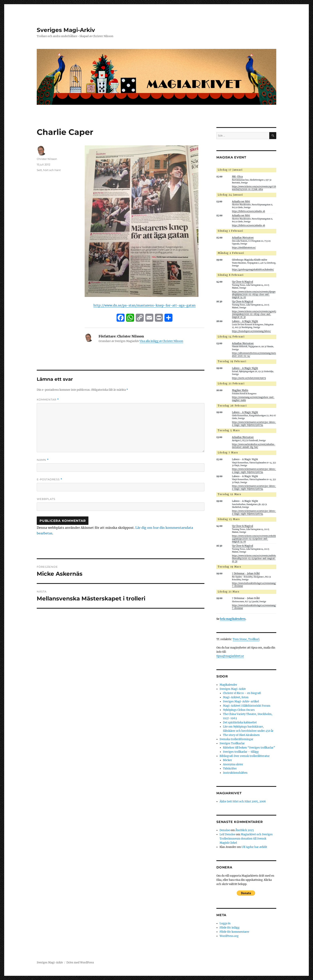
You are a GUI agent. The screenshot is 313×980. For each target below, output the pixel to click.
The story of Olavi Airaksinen (241, 735)
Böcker (227, 760)
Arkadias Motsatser (243, 238)
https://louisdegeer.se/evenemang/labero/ (251, 331)
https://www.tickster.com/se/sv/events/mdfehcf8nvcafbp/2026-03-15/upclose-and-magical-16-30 (254, 559)
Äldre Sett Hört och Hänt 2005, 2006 (243, 802)
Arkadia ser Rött (241, 202)
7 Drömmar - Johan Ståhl (246, 574)
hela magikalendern (233, 619)
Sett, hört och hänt (49, 170)
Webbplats (46, 499)
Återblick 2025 (245, 830)
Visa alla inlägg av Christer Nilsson (161, 341)
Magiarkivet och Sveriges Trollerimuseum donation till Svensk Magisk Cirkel (246, 839)
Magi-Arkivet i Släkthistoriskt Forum (247, 706)
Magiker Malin (240, 390)
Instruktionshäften (235, 773)
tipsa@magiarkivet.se (230, 656)
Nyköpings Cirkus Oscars (239, 710)
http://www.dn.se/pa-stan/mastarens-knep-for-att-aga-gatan (145, 305)
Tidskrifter (230, 769)
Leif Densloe (227, 834)
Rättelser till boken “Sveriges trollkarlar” (249, 748)
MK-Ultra (237, 177)
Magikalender (228, 685)
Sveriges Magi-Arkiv (66, 30)
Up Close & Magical (243, 282)
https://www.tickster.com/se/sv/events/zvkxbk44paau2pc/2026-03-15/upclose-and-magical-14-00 (254, 539)
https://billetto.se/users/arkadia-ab (249, 211)
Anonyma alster (233, 764)
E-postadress (50, 479)
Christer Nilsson (47, 159)
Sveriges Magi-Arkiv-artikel (241, 702)
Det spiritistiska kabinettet (240, 722)
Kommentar (48, 400)
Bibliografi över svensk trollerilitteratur (245, 756)
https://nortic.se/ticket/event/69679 (249, 378)
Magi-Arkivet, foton (236, 697)
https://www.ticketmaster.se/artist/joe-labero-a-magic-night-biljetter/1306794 (254, 424)
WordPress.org (229, 936)
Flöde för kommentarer (234, 932)
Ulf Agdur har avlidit (254, 847)
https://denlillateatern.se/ (244, 248)
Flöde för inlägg (230, 928)
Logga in (225, 923)
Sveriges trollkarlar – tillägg (241, 752)
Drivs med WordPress (80, 963)
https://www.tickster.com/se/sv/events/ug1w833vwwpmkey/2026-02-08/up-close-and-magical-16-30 (254, 314)
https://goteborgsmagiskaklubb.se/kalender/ (253, 270)
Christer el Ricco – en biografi (242, 693)
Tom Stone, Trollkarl (246, 639)
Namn (43, 460)
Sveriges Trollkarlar (232, 743)
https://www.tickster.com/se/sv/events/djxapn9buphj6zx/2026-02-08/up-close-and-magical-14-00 (254, 295)
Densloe (225, 830)
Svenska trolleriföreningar (236, 739)
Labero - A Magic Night (245, 321)
